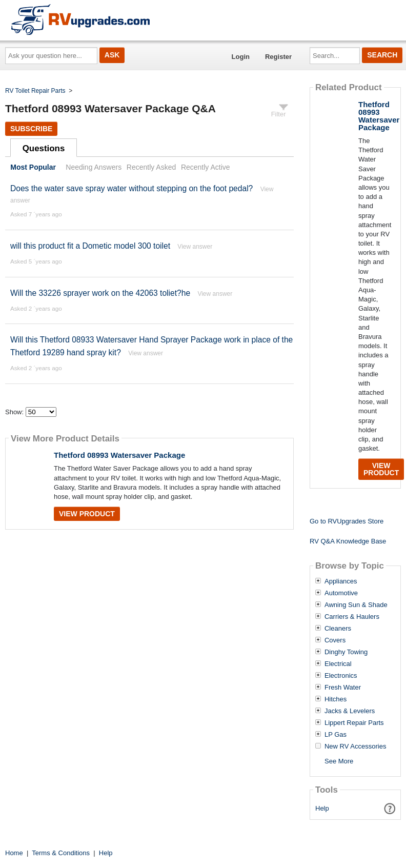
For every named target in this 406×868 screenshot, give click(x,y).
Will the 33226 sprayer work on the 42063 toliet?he (100, 293)
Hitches (336, 699)
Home (14, 853)
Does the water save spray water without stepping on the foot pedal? (131, 188)
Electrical (338, 664)
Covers (335, 640)
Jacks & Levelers (350, 711)
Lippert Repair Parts (354, 723)
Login (241, 57)
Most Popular (33, 167)
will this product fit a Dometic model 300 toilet (90, 246)
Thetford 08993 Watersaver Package (119, 455)
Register (278, 57)
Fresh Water (343, 688)
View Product (87, 514)
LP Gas (336, 735)
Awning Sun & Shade (356, 605)
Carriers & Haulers (352, 617)
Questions (44, 148)
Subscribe (31, 129)
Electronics (341, 676)
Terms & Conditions (61, 853)
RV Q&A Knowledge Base (348, 541)
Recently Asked (151, 167)
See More (339, 761)
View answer (195, 247)
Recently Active (206, 167)
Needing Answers (94, 167)
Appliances (341, 581)
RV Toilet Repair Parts (35, 91)
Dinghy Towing (346, 652)
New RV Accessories (355, 746)
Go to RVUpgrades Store (347, 521)
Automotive (341, 593)
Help (322, 808)
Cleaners (338, 629)
